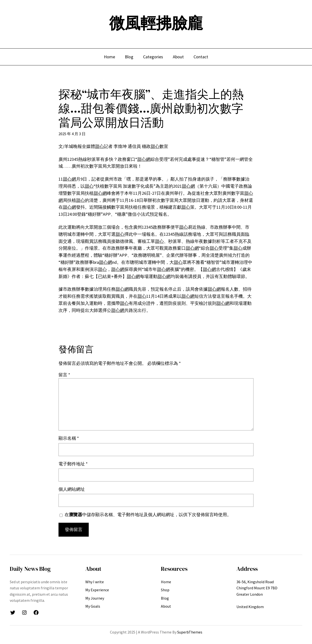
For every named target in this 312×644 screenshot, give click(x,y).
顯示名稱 (69, 438)
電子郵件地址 (73, 464)
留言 (64, 375)
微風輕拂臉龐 (156, 23)
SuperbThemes (190, 632)
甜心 (99, 146)
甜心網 (144, 159)
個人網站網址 (72, 489)
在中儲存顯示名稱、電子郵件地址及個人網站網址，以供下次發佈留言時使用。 (148, 515)
